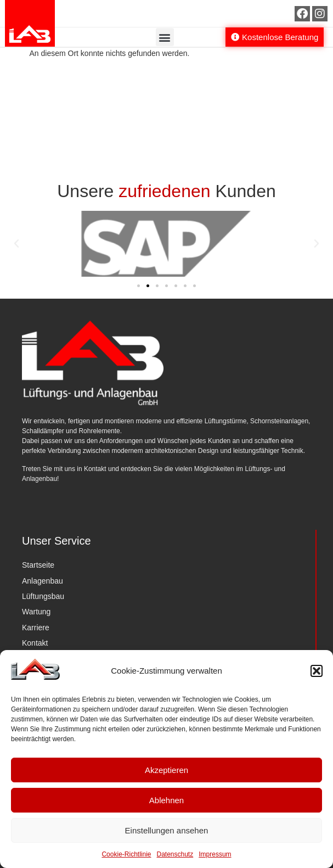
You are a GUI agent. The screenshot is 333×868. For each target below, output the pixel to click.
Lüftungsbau (43, 596)
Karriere (36, 628)
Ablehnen (166, 800)
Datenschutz (175, 854)
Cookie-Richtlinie (126, 854)
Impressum (215, 854)
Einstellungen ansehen (167, 830)
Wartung (36, 612)
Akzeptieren (166, 770)
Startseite (38, 565)
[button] (317, 671)
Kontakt (35, 643)
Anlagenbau (43, 581)
